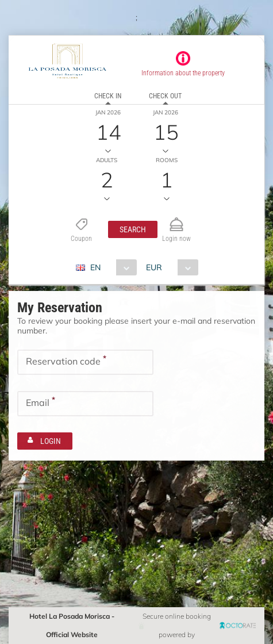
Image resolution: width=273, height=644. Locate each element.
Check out (165, 96)
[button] (133, 229)
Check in (108, 96)
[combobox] (111, 267)
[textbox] (85, 362)
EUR (154, 267)
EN (95, 267)
